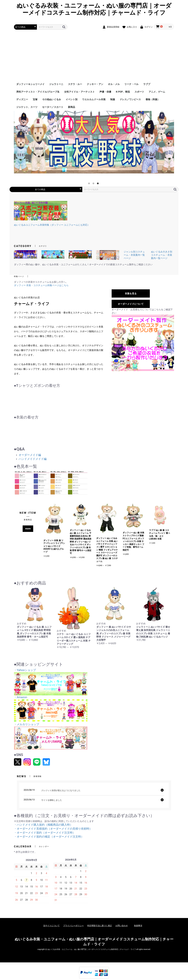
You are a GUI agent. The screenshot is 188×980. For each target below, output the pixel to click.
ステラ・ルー (75, 84)
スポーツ (139, 92)
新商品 (72, 107)
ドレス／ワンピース (130, 99)
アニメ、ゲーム (157, 92)
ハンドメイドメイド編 (33, 459)
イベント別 (72, 99)
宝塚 (35, 99)
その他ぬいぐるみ (52, 99)
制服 (113, 99)
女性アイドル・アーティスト (79, 92)
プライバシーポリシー (73, 926)
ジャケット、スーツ (27, 107)
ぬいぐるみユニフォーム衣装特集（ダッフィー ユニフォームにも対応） (52, 225)
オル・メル (114, 84)
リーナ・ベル (131, 84)
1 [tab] (90, 184)
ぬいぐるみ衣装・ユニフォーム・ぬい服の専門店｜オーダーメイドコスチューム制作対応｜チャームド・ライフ (94, 9)
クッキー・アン (95, 84)
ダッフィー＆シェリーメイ (30, 84)
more (28, 529)
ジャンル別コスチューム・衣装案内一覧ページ (134, 255)
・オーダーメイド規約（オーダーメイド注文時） (45, 833)
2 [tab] (94, 184)
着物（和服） (153, 99)
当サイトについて (51, 926)
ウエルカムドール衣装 (94, 99)
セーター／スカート (53, 107)
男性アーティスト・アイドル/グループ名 (38, 92)
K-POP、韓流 (123, 92)
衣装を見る (131, 294)
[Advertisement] (94, 58)
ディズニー (22, 99)
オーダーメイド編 (30, 455)
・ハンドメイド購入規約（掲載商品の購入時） (43, 825)
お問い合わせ (122, 926)
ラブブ (147, 84)
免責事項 (138, 926)
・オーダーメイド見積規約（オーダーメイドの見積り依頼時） (53, 829)
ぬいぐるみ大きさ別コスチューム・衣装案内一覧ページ (162, 255)
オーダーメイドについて (131, 304)
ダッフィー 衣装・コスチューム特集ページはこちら (41, 285)
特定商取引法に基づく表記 (100, 926)
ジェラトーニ (56, 84)
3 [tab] (98, 184)
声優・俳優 (105, 92)
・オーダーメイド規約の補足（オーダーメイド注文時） (49, 837)
